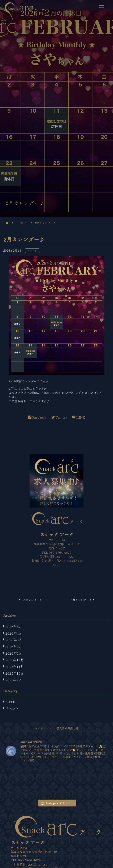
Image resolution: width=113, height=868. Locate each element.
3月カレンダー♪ (82, 600)
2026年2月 (14, 646)
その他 (10, 702)
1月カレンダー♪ (32, 600)
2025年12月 (15, 660)
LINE (79, 417)
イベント (32, 251)
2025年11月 (15, 666)
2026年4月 (14, 633)
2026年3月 (14, 640)
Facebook (37, 417)
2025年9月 (14, 680)
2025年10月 (15, 673)
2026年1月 (14, 653)
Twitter (59, 417)
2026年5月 (14, 626)
